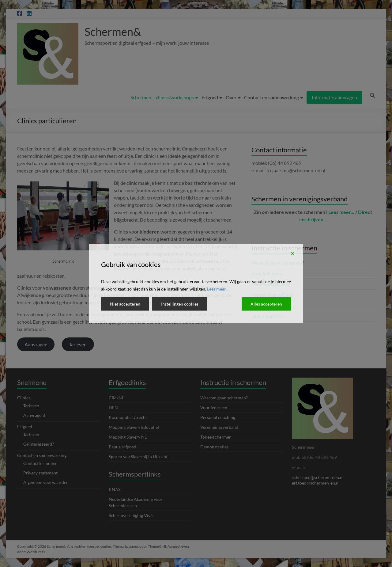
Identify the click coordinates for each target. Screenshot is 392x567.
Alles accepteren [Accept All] (266, 304)
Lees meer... (218, 289)
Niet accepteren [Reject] (125, 304)
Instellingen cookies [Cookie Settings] (180, 304)
